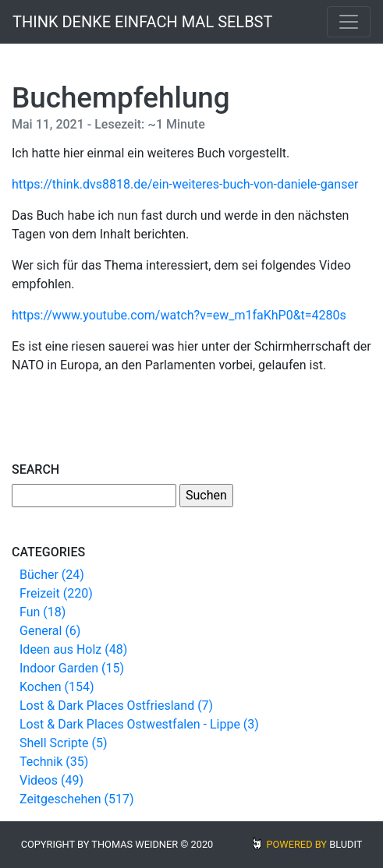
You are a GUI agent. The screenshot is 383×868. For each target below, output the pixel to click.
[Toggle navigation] (349, 22)
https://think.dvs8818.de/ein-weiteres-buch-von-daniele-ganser (185, 184)
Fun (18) (43, 612)
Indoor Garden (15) (72, 668)
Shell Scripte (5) (63, 743)
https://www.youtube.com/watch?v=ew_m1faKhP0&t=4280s (179, 315)
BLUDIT (346, 844)
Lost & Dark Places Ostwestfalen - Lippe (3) (139, 724)
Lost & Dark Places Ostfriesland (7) (116, 706)
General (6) (50, 631)
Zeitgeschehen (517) (77, 799)
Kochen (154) (57, 687)
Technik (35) (54, 762)
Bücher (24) (52, 575)
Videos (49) (51, 780)
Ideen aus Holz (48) (73, 649)
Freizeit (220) (56, 593)
